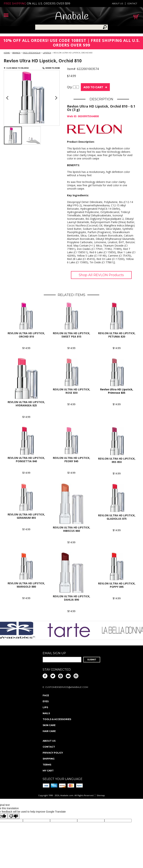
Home (7, 53)
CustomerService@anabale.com (67, 687)
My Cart (48, 771)
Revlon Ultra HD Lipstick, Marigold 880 (26, 585)
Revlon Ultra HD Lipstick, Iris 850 (117, 460)
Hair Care (49, 731)
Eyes (46, 701)
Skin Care (49, 725)
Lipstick (47, 53)
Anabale (72, 17)
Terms (47, 765)
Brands (16, 53)
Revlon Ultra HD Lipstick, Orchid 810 (26, 335)
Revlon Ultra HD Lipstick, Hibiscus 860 (71, 529)
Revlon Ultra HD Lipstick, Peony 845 (71, 459)
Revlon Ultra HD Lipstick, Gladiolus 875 (117, 517)
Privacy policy (53, 753)
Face (46, 695)
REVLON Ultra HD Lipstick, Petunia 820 (117, 335)
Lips (45, 707)
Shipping (49, 759)
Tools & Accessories (57, 719)
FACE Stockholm (32, 53)
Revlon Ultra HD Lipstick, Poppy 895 (117, 585)
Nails (46, 713)
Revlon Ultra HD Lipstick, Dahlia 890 (71, 598)
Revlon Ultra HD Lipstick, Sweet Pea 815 (71, 335)
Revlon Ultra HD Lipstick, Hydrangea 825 (26, 404)
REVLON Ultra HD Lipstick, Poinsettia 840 (26, 459)
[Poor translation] (14, 816)
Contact (132, 4)
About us (117, 4)
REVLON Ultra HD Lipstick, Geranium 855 (26, 516)
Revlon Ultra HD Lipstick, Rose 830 (71, 391)
